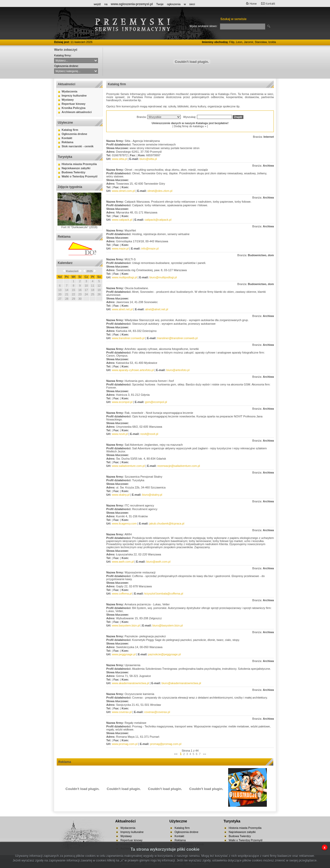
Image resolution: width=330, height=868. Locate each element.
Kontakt (67, 138)
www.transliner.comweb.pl (128, 338)
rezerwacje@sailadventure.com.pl (179, 466)
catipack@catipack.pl (158, 220)
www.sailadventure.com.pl (128, 466)
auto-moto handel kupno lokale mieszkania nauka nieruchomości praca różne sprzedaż (76, 71)
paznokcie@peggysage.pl (164, 654)
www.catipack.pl (122, 220)
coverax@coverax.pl (157, 712)
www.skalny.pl (121, 495)
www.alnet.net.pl (122, 309)
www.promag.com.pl (125, 744)
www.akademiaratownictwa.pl (130, 683)
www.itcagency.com (124, 523)
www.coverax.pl (122, 712)
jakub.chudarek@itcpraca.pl (167, 523)
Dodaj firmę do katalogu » (190, 126)
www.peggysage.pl (124, 654)
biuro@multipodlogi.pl (163, 277)
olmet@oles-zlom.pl (160, 191)
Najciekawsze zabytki (76, 168)
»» (204, 754)
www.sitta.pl (119, 159)
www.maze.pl (120, 248)
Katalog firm (70, 130)
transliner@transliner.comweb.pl (178, 338)
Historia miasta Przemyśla (79, 164)
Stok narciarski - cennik (78, 146)
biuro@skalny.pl (152, 495)
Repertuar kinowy (73, 104)
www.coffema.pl (122, 594)
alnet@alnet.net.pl (157, 309)
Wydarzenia (69, 91)
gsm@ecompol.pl (156, 402)
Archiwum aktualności (77, 112)
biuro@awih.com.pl (158, 562)
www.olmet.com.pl (123, 191)
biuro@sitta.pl (148, 159)
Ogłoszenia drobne (74, 134)
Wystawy (68, 100)
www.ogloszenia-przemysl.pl (132, 4)
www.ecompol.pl (122, 402)
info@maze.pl (150, 248)
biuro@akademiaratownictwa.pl (181, 683)
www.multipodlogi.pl (124, 277)
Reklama (67, 142)
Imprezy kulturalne (74, 96)
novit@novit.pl (149, 434)
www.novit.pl (120, 434)
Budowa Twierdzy (73, 172)
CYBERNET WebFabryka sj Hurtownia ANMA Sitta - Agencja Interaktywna (76, 61)
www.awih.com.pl (123, 562)
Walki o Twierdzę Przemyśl (80, 176)
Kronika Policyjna (73, 108)
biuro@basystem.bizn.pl (168, 625)
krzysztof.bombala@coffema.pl (164, 594)
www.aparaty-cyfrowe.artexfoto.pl (133, 370)
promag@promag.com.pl (166, 744)
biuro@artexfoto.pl (178, 370)
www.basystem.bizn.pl (126, 625)
